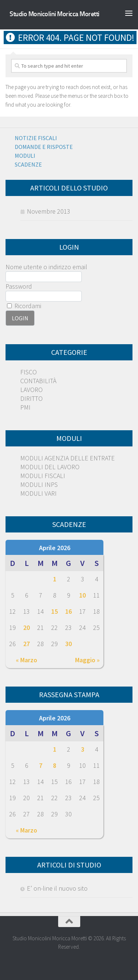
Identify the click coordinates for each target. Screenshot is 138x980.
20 (26, 628)
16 (68, 611)
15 (54, 611)
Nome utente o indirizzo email (46, 267)
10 (82, 595)
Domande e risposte (44, 147)
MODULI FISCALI (43, 476)
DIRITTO (31, 398)
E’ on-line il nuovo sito (57, 888)
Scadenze (28, 164)
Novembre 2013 (49, 211)
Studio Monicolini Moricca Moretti (54, 14)
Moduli (25, 156)
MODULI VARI (38, 493)
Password (19, 286)
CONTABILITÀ (38, 381)
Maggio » (87, 660)
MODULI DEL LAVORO (50, 467)
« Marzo (26, 660)
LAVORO (31, 390)
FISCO (29, 372)
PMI (25, 407)
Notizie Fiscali (36, 138)
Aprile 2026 (55, 548)
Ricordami (24, 306)
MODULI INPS (39, 484)
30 (68, 644)
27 (26, 644)
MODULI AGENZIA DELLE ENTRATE (68, 458)
